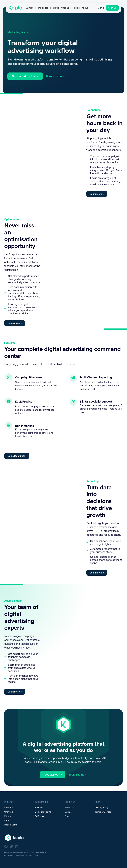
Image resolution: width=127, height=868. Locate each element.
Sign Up (112, 8)
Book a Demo (11, 825)
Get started (51, 775)
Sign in (101, 8)
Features (54, 8)
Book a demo (54, 76)
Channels (66, 8)
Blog (67, 816)
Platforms (39, 816)
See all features (16, 456)
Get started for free (24, 76)
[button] (31, 8)
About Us (69, 808)
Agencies (39, 808)
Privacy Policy (102, 808)
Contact (68, 812)
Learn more (96, 194)
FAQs (7, 820)
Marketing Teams (43, 812)
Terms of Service (103, 812)
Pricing (76, 8)
